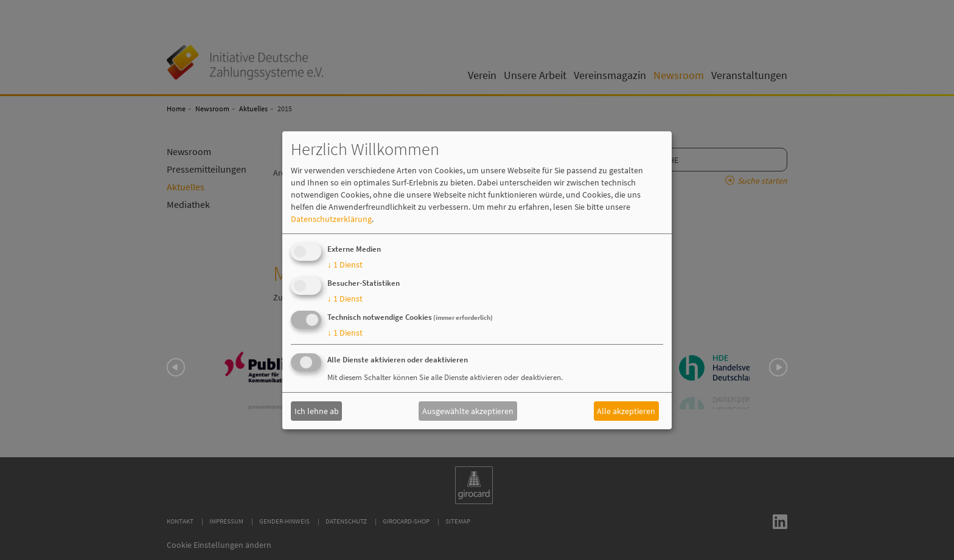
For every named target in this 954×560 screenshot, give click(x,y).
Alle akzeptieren (626, 411)
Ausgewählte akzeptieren (468, 411)
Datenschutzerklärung (331, 219)
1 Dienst (345, 264)
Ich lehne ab (317, 411)
